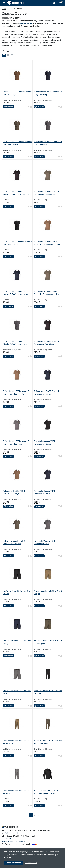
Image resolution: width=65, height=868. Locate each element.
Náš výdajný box (22, 841)
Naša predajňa (8, 841)
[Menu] (4, 3)
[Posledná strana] (38, 815)
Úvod (4, 9)
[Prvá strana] (27, 815)
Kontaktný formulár (9, 839)
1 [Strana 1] (31, 815)
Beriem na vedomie (13, 863)
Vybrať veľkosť (8, 107)
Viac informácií (31, 863)
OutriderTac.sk (26, 23)
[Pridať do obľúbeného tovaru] (28, 107)
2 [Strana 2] (35, 815)
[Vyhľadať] (54, 3)
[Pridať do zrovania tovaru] (31, 107)
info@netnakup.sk (11, 833)
